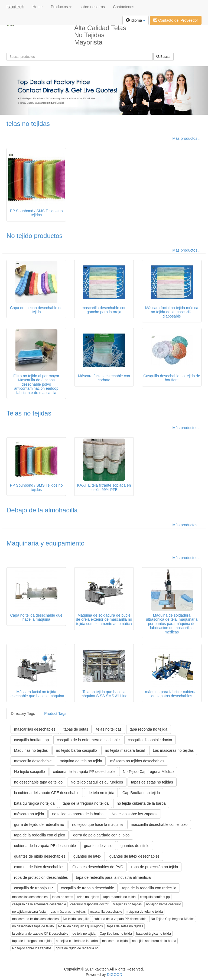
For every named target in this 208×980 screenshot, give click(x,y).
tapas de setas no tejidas (152, 782)
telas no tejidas (28, 124)
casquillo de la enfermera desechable (88, 740)
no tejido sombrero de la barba (78, 814)
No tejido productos (35, 236)
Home (38, 7)
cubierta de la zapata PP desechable (84, 772)
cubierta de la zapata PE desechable (45, 846)
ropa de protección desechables (41, 877)
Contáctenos (124, 7)
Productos (61, 7)
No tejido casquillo (30, 772)
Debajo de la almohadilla (42, 510)
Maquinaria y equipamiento (45, 543)
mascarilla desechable (33, 761)
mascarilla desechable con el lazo (159, 824)
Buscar (163, 57)
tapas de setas (76, 729)
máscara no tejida (29, 814)
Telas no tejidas (29, 413)
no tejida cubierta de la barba (141, 803)
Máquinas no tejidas (31, 750)
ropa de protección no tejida (155, 867)
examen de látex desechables (39, 867)
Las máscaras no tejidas (173, 750)
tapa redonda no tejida (149, 729)
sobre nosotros (92, 7)
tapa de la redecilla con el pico (40, 835)
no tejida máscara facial (125, 750)
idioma (136, 20)
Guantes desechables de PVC (98, 867)
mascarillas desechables (35, 729)
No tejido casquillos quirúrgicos (97, 782)
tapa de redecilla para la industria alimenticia (113, 877)
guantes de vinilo (98, 846)
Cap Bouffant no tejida (141, 793)
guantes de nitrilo (135, 846)
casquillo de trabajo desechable (87, 888)
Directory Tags (23, 713)
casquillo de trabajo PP (33, 888)
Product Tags (55, 713)
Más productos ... (187, 138)
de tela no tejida (101, 793)
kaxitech (15, 7)
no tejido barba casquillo (76, 750)
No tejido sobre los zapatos (134, 814)
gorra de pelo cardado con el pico (101, 835)
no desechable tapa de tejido (38, 782)
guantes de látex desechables (134, 856)
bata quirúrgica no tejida (34, 803)
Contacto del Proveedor (176, 20)
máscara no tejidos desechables (137, 761)
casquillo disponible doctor (150, 740)
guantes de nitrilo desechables (40, 856)
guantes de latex (87, 856)
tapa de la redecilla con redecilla (149, 888)
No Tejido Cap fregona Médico (148, 772)
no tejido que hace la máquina (97, 824)
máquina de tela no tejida (81, 761)
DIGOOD (115, 975)
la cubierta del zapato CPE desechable (47, 793)
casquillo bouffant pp (31, 740)
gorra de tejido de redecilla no (39, 824)
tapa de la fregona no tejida (86, 803)
